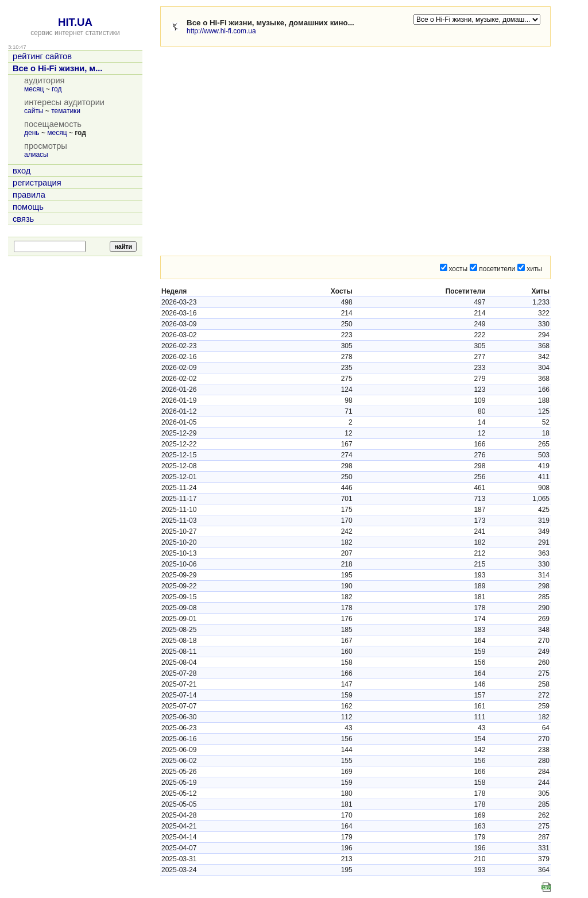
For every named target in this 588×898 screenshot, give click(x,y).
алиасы (36, 155)
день (32, 133)
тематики (66, 111)
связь (23, 219)
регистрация (37, 183)
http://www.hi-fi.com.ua (221, 31)
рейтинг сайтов (42, 56)
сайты (34, 111)
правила (29, 195)
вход (22, 171)
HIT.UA (75, 22)
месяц (34, 89)
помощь (28, 207)
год (57, 89)
